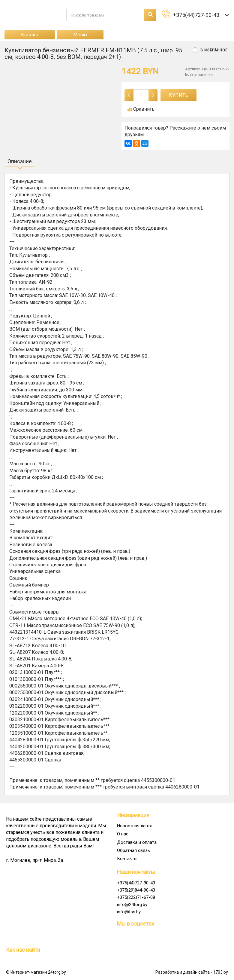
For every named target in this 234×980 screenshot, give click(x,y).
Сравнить (141, 109)
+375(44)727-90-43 (136, 883)
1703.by (220, 972)
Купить (179, 95)
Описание (20, 161)
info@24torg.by (132, 905)
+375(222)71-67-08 (136, 897)
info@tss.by (129, 912)
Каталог (30, 35)
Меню (80, 35)
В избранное (210, 50)
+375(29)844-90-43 (136, 890)
